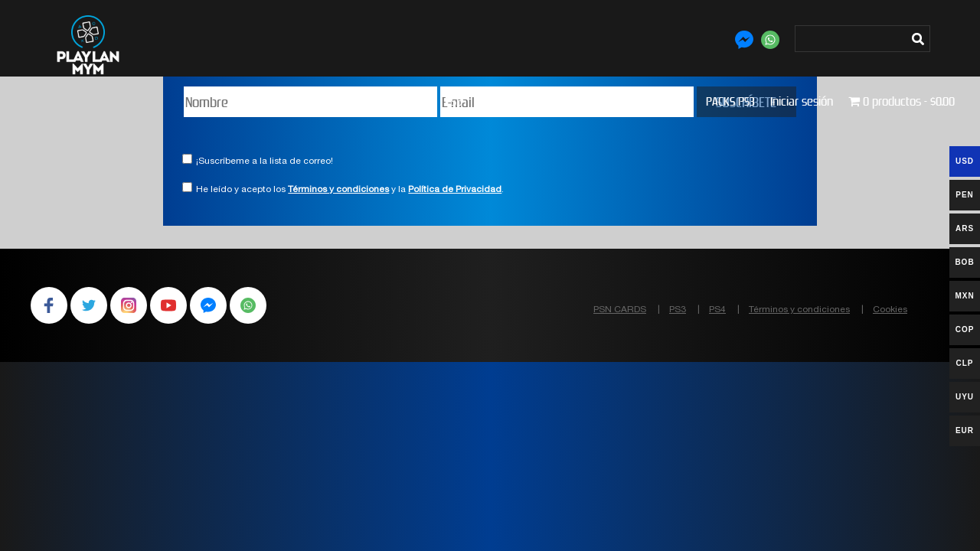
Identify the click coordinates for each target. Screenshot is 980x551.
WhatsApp (248, 305)
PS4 (486, 101)
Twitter (89, 305)
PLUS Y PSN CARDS (584, 101)
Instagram (129, 305)
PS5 (454, 101)
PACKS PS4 (666, 101)
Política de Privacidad (455, 190)
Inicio (370, 101)
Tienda (413, 101)
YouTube (168, 305)
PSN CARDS (620, 310)
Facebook (49, 305)
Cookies (890, 310)
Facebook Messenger (208, 305)
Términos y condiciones (338, 190)
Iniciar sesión (802, 101)
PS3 (518, 101)
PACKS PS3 (730, 101)
